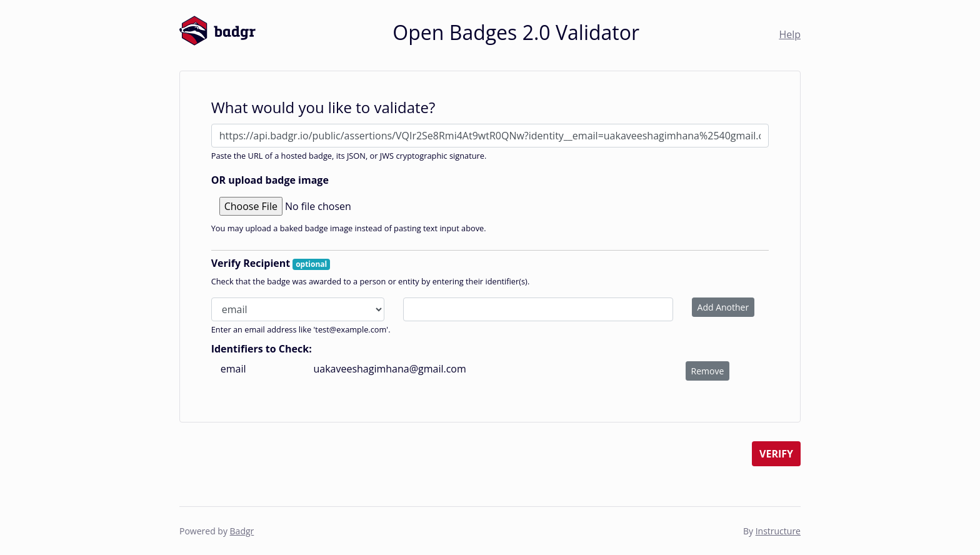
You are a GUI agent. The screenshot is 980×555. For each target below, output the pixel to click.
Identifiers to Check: (262, 349)
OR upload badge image (270, 180)
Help (790, 34)
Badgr (242, 531)
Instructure (778, 531)
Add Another (723, 307)
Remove (708, 371)
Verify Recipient (271, 263)
